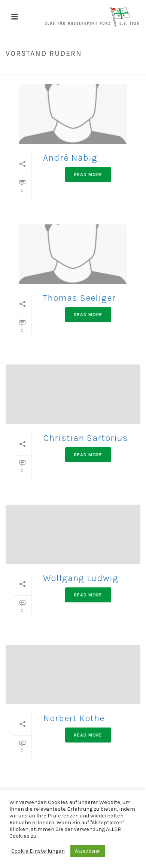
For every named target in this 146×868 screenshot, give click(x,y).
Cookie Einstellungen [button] (38, 851)
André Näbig (70, 158)
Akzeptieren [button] (88, 851)
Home (49, 69)
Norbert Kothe (74, 718)
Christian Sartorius (86, 438)
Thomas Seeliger (79, 298)
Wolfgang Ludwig (81, 578)
